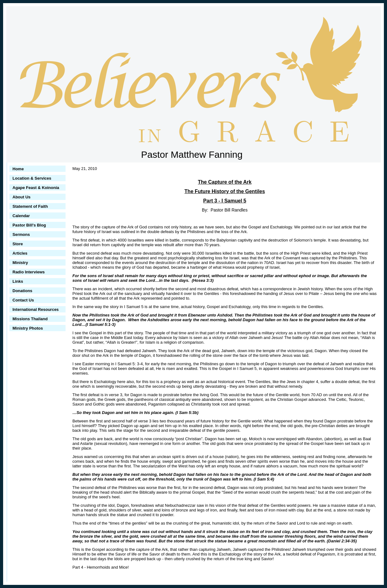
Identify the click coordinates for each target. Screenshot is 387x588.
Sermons (21, 234)
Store (18, 244)
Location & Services (32, 178)
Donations (22, 291)
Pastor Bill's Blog (29, 225)
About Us (22, 197)
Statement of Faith (30, 206)
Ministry (20, 263)
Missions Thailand (30, 319)
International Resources (36, 309)
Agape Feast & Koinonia (36, 188)
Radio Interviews (29, 272)
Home (18, 169)
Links (18, 281)
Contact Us (23, 300)
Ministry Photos (28, 328)
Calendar (21, 216)
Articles (20, 253)
